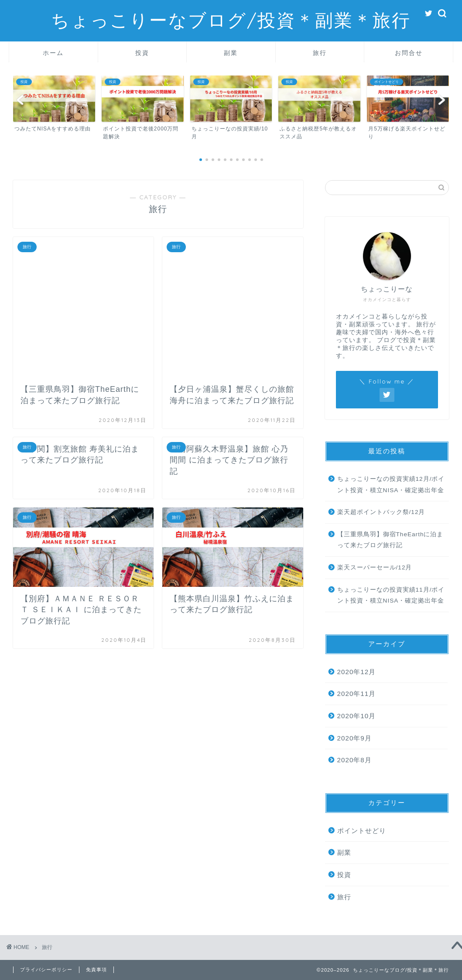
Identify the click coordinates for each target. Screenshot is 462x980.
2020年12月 (357, 672)
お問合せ (409, 53)
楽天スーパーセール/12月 (375, 567)
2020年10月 (357, 716)
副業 (231, 53)
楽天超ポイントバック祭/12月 (381, 512)
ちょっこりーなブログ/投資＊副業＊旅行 (231, 20)
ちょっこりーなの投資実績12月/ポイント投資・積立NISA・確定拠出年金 (391, 485)
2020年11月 (357, 694)
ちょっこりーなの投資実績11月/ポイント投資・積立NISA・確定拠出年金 (391, 595)
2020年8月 (354, 760)
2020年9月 (354, 738)
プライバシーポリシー (46, 970)
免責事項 (96, 970)
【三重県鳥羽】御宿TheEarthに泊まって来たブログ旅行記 (390, 540)
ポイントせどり (362, 831)
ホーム (53, 53)
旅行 (320, 53)
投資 (142, 53)
